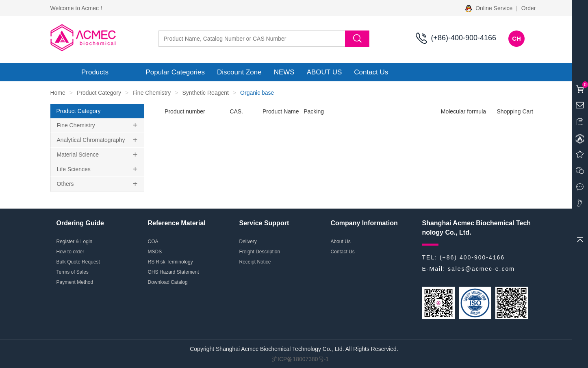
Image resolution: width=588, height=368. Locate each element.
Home (58, 93)
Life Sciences (74, 169)
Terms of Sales (73, 272)
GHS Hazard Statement (174, 272)
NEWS (284, 72)
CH (516, 38)
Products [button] (95, 72)
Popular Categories (176, 72)
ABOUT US (324, 72)
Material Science (78, 155)
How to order (71, 252)
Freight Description (260, 252)
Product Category (99, 93)
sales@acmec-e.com (481, 269)
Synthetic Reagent (206, 93)
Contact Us (371, 72)
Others (65, 184)
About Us (341, 242)
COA (153, 242)
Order (529, 8)
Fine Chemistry (152, 93)
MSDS (155, 252)
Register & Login (75, 242)
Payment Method (75, 282)
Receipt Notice (255, 262)
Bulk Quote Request (78, 262)
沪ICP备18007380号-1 (300, 359)
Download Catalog (168, 282)
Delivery (248, 242)
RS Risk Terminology (170, 262)
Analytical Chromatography (91, 140)
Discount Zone (239, 72)
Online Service (490, 8)
